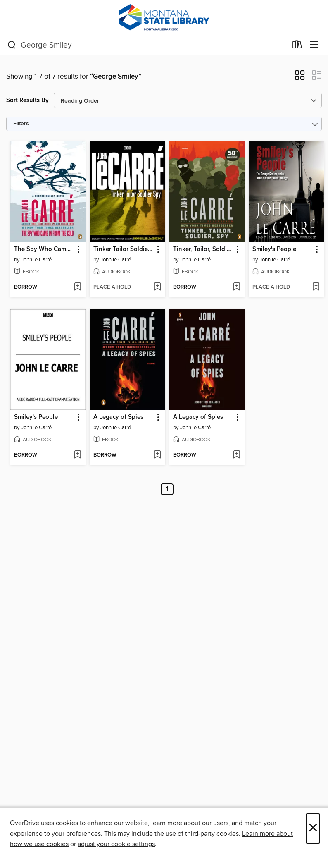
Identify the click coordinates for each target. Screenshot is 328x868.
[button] (300, 78)
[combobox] (147, 45)
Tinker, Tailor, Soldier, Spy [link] (203, 249)
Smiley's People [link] (274, 249)
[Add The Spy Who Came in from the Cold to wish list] (77, 287)
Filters (21, 124)
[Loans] (297, 46)
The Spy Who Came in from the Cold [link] (44, 249)
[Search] (12, 45)
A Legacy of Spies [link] (118, 417)
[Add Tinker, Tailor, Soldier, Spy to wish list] (236, 287)
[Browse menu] (314, 45)
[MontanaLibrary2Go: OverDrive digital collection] (164, 18)
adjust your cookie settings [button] (116, 844)
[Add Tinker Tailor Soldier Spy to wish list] (157, 287)
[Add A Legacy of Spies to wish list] (157, 455)
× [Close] (313, 829)
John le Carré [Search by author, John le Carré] (36, 260)
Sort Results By (27, 100)
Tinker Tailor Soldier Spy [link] (123, 249)
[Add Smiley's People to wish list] (316, 287)
